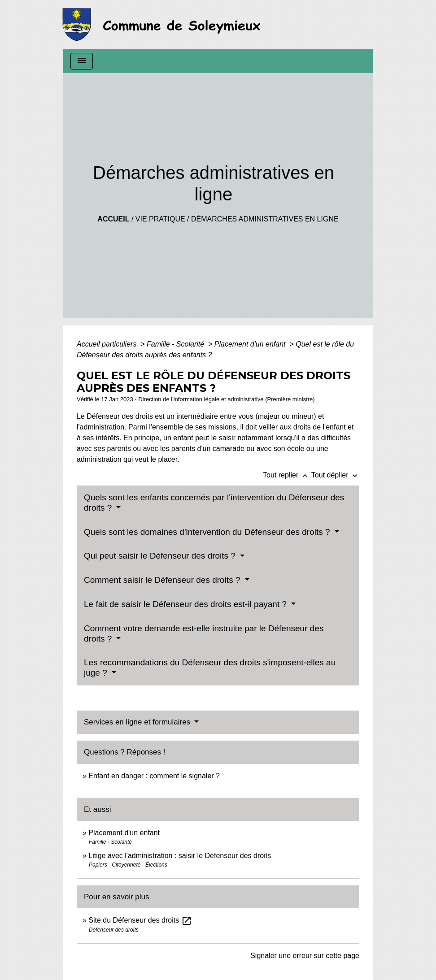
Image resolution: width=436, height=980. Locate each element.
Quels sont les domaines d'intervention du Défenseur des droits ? (208, 532)
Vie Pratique (160, 219)
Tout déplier (335, 475)
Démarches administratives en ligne (265, 219)
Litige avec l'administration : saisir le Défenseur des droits (180, 856)
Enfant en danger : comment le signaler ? (154, 776)
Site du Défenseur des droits (140, 920)
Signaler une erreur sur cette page (305, 956)
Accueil (113, 219)
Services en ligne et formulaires (138, 722)
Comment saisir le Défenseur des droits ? (163, 580)
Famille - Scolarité (176, 344)
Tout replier (287, 475)
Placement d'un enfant (251, 344)
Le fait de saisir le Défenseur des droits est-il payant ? (186, 604)
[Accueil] (164, 25)
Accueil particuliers (108, 344)
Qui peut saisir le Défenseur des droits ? (161, 556)
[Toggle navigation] (82, 61)
